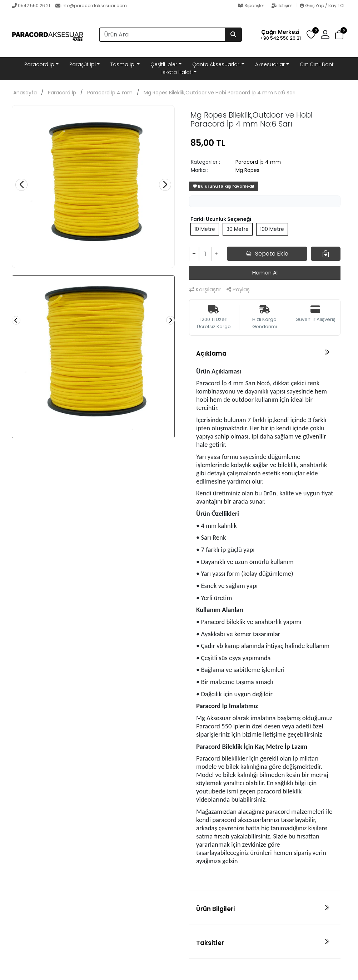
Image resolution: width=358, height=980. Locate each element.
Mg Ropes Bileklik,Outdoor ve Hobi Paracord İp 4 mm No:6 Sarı (220, 93)
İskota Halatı (177, 72)
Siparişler (252, 6)
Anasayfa (25, 93)
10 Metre (205, 229)
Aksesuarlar (270, 64)
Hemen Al (265, 273)
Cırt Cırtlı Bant (317, 64)
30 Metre (238, 229)
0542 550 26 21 (31, 6)
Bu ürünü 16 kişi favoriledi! (224, 186)
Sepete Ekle (267, 254)
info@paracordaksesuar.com (91, 6)
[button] (325, 35)
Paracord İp (39, 64)
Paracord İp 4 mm (110, 93)
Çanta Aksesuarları (216, 64)
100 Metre (272, 229)
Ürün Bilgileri (215, 909)
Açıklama (211, 353)
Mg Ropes (247, 170)
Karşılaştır (205, 289)
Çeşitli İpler (164, 64)
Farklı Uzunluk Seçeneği (221, 219)
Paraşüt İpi (83, 64)
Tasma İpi (123, 64)
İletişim (282, 6)
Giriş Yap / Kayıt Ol (322, 6)
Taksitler (210, 943)
